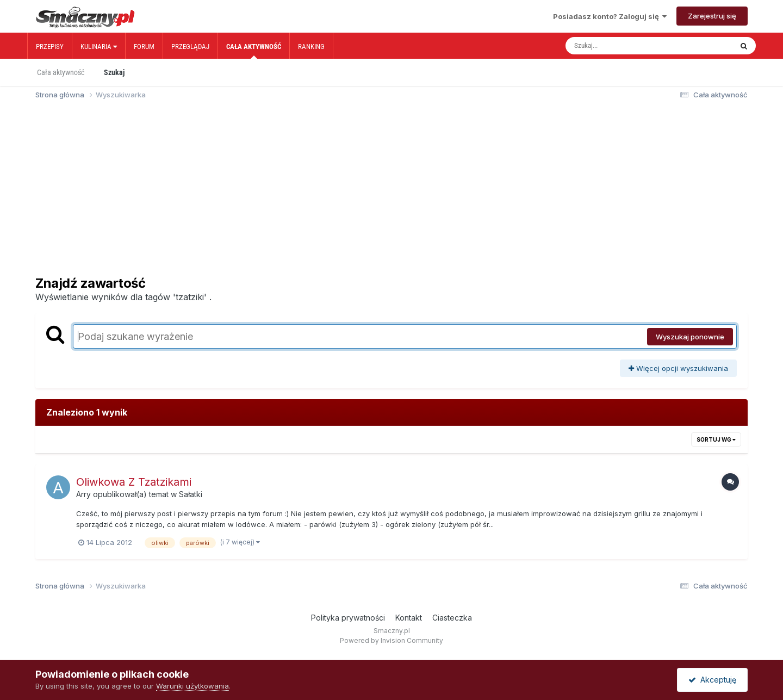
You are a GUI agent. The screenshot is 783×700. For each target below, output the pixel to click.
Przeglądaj (190, 47)
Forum (144, 47)
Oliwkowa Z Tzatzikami (134, 482)
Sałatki (191, 494)
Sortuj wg (716, 439)
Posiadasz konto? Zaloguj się (610, 16)
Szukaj (114, 72)
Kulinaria (99, 47)
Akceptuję (712, 680)
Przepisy (50, 47)
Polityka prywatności (348, 618)
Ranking (311, 47)
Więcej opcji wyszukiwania (678, 368)
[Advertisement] (391, 193)
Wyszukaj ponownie (690, 337)
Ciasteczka (452, 618)
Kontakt (409, 618)
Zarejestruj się (712, 16)
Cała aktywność (254, 51)
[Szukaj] (626, 46)
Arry (83, 494)
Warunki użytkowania (192, 686)
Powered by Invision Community (391, 640)
